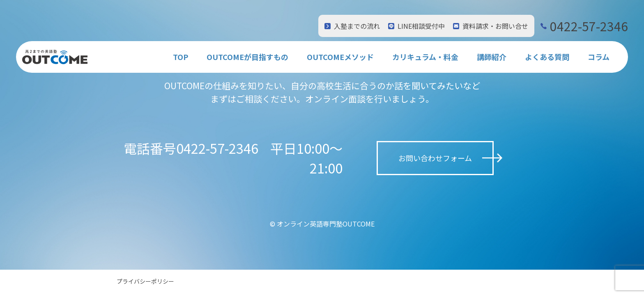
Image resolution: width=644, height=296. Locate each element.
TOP (181, 57)
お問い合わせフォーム (435, 158)
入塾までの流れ (357, 26)
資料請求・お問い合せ (495, 26)
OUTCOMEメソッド (340, 57)
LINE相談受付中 (421, 26)
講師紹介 (492, 57)
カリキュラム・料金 (425, 57)
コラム (599, 57)
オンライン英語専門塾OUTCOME (326, 224)
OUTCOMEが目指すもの (247, 57)
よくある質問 (547, 57)
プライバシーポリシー (145, 281)
